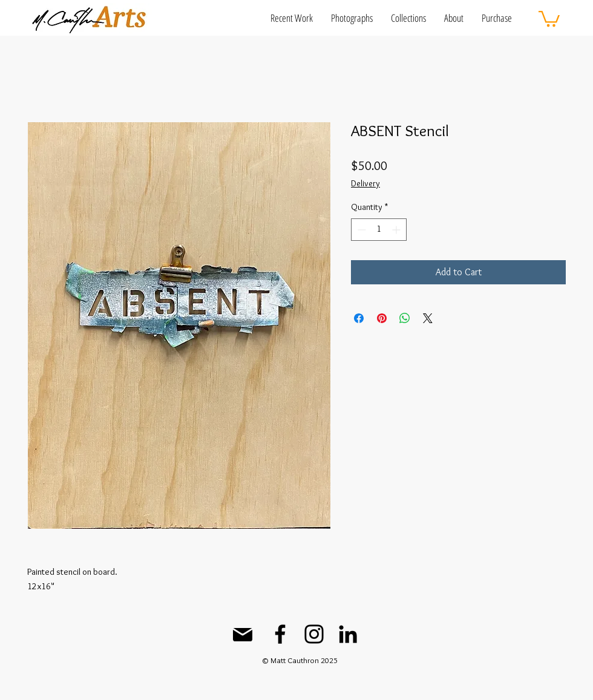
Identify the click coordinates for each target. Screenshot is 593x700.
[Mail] (243, 635)
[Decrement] (360, 230)
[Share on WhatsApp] (405, 318)
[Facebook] (280, 634)
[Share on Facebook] (359, 318)
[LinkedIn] (348, 634)
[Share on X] (428, 318)
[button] (292, 18)
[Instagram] (314, 634)
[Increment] (397, 230)
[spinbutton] (379, 230)
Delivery (365, 183)
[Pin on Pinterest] (382, 318)
